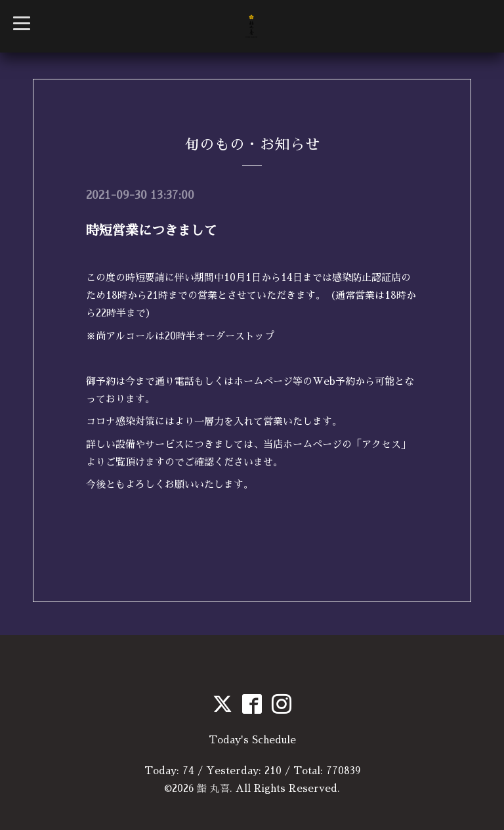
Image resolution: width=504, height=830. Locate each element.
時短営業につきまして (152, 230)
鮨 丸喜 (213, 788)
